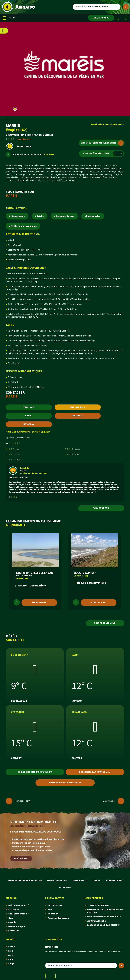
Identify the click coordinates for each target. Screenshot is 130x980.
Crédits (96, 881)
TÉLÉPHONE (29, 407)
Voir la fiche (39, 603)
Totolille (25, 468)
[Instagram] (126, 18)
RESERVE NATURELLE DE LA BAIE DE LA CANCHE (34, 574)
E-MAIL (29, 416)
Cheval (12, 947)
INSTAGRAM (29, 424)
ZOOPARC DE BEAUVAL (98, 905)
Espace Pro (14, 931)
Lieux (102, 124)
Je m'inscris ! (21, 858)
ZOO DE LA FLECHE (97, 921)
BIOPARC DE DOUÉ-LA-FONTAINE (103, 925)
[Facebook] (119, 18)
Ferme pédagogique (58, 918)
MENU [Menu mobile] (9, 18)
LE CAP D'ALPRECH (85, 573)
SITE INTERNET (77, 407)
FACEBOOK (77, 416)
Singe (11, 964)
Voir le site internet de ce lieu (35, 772)
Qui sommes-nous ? (19, 905)
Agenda (12, 922)
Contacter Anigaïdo (57, 881)
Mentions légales (115, 881)
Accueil (94, 124)
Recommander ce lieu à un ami (65, 783)
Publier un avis (101, 508)
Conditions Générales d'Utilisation (24, 881)
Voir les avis (25, 139)
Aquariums (111, 124)
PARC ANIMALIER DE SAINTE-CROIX (104, 917)
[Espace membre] (101, 18)
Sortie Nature (55, 905)
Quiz (11, 918)
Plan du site (65, 888)
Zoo (50, 910)
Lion (11, 951)
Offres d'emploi (17, 927)
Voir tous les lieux (105, 623)
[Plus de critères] (126, 7)
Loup (11, 959)
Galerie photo (80, 881)
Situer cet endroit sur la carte (102, 143)
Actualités (14, 910)
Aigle (11, 955)
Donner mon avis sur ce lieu (95, 772)
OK (121, 965)
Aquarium (53, 914)
